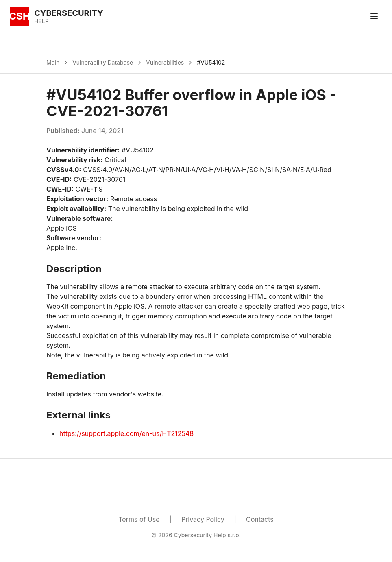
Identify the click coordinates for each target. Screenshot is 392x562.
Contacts (260, 519)
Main (53, 62)
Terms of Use (139, 519)
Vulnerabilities (165, 62)
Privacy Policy (203, 519)
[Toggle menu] (374, 16)
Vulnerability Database (103, 62)
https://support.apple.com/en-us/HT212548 (126, 433)
